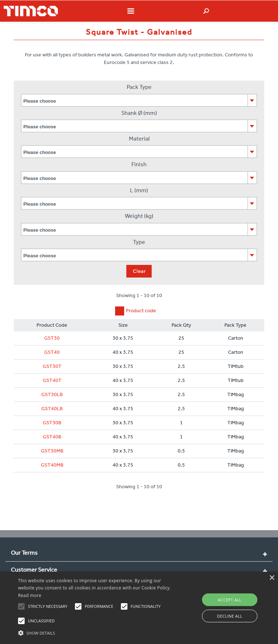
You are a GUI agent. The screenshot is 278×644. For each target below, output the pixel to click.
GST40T (52, 380)
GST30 (52, 338)
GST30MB (52, 451)
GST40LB (52, 409)
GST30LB (52, 394)
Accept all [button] (230, 600)
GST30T (52, 366)
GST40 (52, 352)
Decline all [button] (230, 616)
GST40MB (52, 465)
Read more (30, 595)
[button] (97, 632)
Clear (139, 271)
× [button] (272, 578)
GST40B (52, 437)
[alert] (139, 608)
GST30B (52, 423)
